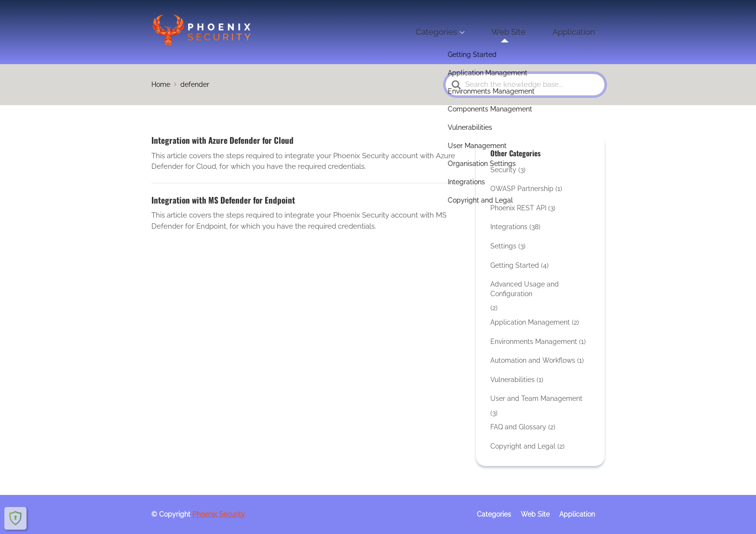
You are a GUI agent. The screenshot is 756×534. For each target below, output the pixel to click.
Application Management (530, 322)
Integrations (509, 227)
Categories (477, 32)
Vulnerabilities (513, 380)
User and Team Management (536, 398)
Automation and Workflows (533, 360)
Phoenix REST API (518, 208)
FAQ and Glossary (518, 427)
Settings (503, 246)
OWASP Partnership (522, 189)
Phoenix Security (219, 514)
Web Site (533, 32)
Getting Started (515, 265)
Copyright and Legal (523, 446)
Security (503, 170)
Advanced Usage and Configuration (525, 289)
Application (582, 32)
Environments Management (534, 342)
